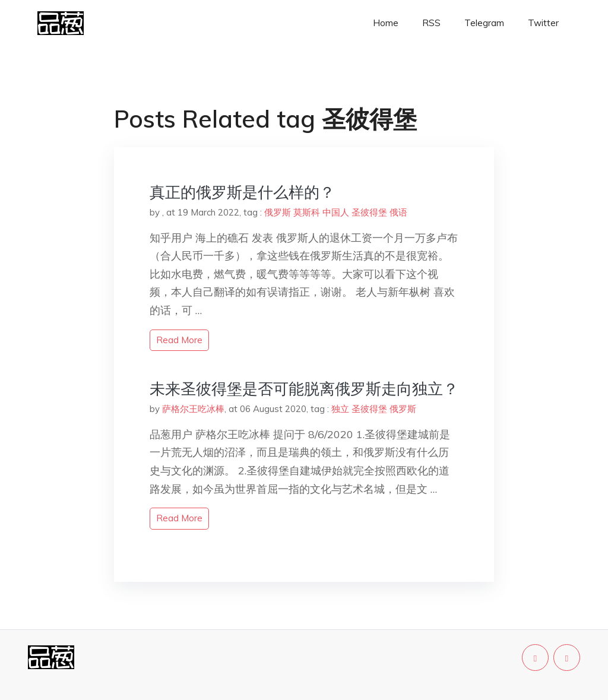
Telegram (484, 23)
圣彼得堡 (369, 212)
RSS (431, 23)
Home (386, 23)
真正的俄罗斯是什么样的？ (242, 192)
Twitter (543, 23)
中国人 (336, 212)
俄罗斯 (278, 212)
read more (179, 340)
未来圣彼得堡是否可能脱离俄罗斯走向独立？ (304, 389)
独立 (340, 409)
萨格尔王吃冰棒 (193, 409)
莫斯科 (307, 212)
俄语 (398, 212)
